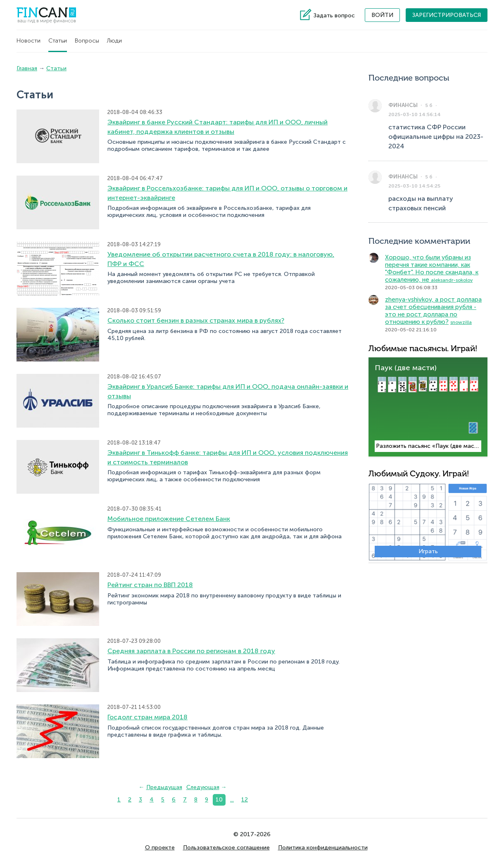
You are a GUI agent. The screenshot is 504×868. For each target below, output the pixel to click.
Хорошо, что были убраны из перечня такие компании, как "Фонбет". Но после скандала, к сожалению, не (432, 269)
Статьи (58, 41)
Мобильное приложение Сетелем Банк (169, 519)
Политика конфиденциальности (323, 848)
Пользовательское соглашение (226, 848)
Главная (27, 68)
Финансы (403, 105)
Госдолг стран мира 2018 (147, 717)
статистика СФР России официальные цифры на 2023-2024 (436, 137)
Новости (29, 41)
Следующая (203, 787)
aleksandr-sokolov (452, 280)
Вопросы (87, 41)
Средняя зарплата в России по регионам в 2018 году (191, 651)
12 (245, 800)
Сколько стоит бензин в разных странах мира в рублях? (196, 320)
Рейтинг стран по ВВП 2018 (150, 585)
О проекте (160, 848)
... (232, 800)
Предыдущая (164, 787)
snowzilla (461, 322)
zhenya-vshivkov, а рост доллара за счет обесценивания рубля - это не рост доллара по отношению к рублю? (433, 311)
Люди (114, 41)
